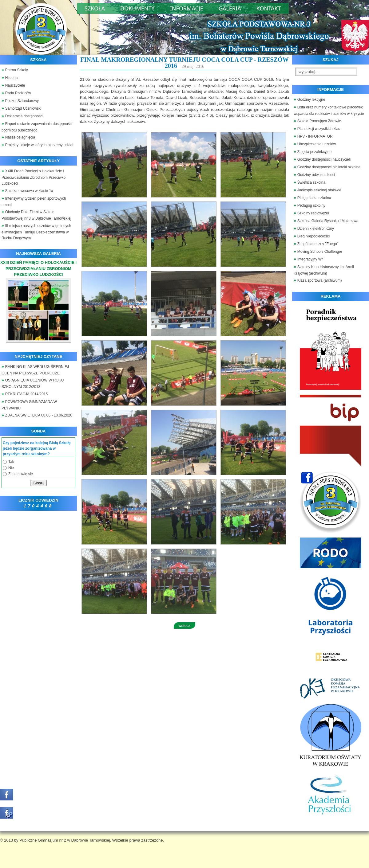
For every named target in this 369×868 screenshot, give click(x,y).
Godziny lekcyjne (311, 100)
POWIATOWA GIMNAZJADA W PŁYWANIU (29, 405)
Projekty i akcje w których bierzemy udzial (39, 145)
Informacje (187, 8)
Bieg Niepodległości (313, 236)
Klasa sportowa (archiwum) (320, 280)
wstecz (184, 626)
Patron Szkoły (17, 70)
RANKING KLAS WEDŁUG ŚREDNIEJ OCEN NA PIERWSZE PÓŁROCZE (35, 370)
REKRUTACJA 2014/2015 (27, 394)
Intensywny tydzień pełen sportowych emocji (34, 202)
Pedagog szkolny (311, 205)
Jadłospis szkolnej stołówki (319, 190)
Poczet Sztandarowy (22, 101)
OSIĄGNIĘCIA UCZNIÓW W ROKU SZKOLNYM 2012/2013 (33, 383)
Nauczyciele (15, 85)
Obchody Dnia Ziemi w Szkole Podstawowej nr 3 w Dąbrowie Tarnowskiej (36, 215)
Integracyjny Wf (310, 259)
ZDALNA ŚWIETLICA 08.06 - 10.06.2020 (39, 415)
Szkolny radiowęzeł (313, 213)
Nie (11, 468)
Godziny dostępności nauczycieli (324, 159)
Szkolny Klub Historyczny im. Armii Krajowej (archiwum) (324, 270)
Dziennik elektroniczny (316, 229)
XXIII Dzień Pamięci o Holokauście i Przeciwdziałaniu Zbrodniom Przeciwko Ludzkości (34, 177)
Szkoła (95, 8)
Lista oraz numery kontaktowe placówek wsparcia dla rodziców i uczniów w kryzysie (329, 110)
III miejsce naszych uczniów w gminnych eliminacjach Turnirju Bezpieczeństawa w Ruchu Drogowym (36, 232)
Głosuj (38, 483)
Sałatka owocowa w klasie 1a (29, 191)
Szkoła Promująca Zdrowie (319, 121)
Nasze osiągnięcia (20, 137)
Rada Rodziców (18, 93)
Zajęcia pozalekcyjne (314, 152)
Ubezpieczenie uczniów (317, 144)
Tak (11, 462)
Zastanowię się (21, 474)
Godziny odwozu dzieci (316, 175)
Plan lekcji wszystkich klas (319, 129)
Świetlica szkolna (311, 182)
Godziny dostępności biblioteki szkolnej (329, 167)
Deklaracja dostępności (24, 116)
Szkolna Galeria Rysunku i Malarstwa (328, 221)
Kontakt (269, 8)
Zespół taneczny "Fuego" (318, 244)
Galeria (230, 8)
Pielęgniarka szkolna (314, 198)
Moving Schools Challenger (320, 252)
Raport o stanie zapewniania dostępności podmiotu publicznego (37, 127)
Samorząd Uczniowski (23, 108)
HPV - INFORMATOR (315, 136)
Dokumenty (137, 8)
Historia (12, 78)
